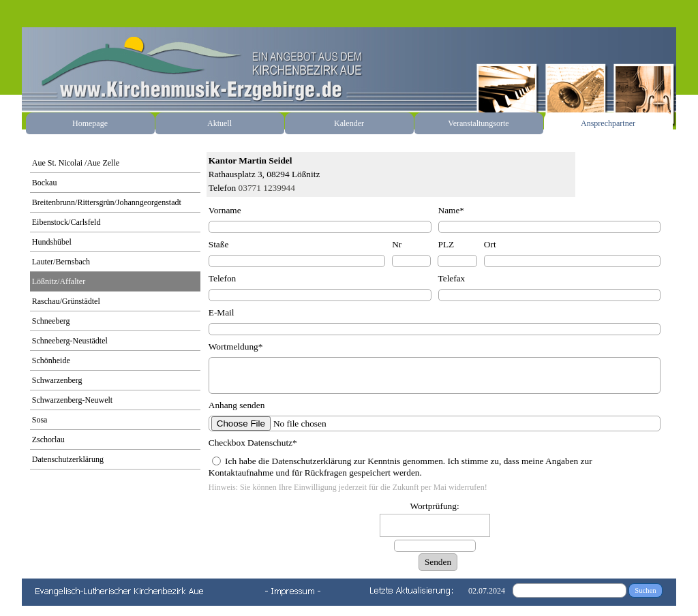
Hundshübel (52, 242)
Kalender (349, 123)
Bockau (45, 183)
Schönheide (51, 360)
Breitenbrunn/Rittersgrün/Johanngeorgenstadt (107, 202)
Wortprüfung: (434, 506)
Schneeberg (51, 321)
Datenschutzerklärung (68, 459)
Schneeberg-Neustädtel (70, 341)
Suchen (645, 590)
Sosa (40, 420)
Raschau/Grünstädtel (66, 301)
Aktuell (219, 123)
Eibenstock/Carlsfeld (66, 222)
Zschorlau (48, 440)
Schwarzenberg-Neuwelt (72, 400)
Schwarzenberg (57, 380)
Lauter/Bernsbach (61, 262)
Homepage (90, 123)
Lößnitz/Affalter (59, 281)
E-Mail (222, 312)
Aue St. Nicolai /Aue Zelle (76, 163)
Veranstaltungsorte (478, 123)
